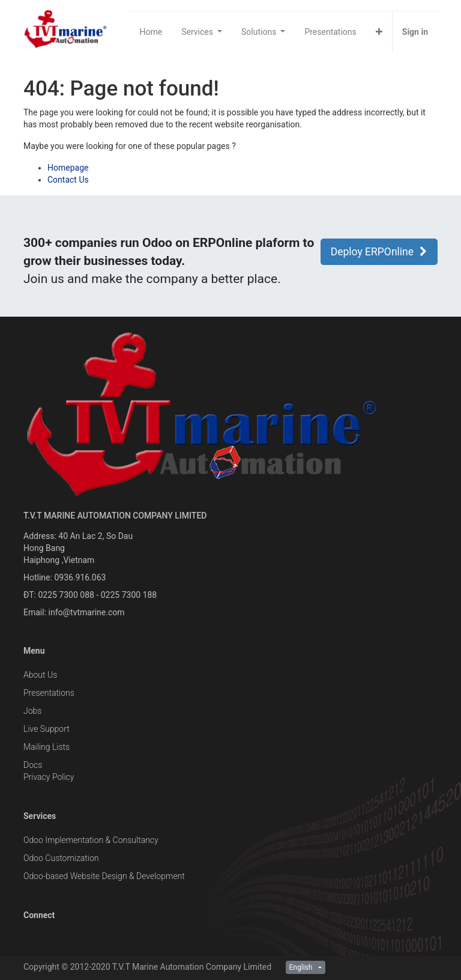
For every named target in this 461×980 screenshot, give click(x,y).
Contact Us (68, 180)
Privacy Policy (49, 777)
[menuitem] (151, 32)
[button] (379, 32)
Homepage (68, 168)
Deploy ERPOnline (379, 252)
